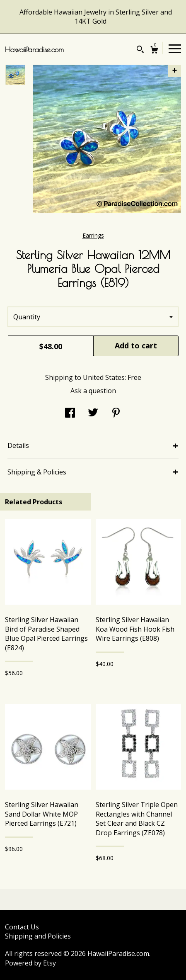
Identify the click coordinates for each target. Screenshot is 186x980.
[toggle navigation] (175, 48)
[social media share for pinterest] (116, 413)
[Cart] (154, 51)
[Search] (140, 50)
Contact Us (22, 927)
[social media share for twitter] (93, 413)
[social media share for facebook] (70, 413)
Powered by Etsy (30, 963)
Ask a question (93, 391)
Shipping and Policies (38, 936)
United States (104, 377)
